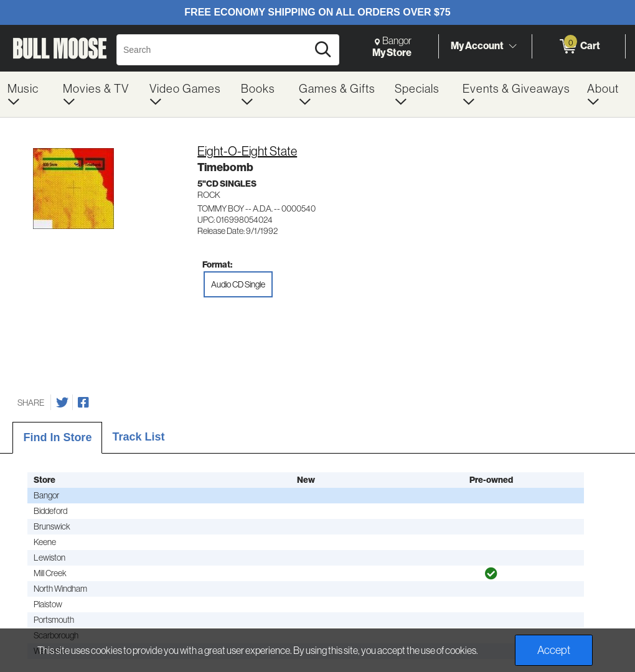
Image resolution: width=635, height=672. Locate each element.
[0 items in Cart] (579, 47)
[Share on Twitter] (62, 403)
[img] (491, 574)
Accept (554, 650)
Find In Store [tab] (57, 437)
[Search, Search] (214, 50)
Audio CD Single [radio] (238, 284)
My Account (477, 46)
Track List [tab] (138, 437)
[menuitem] (28, 94)
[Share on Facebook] (83, 403)
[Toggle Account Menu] (512, 46)
